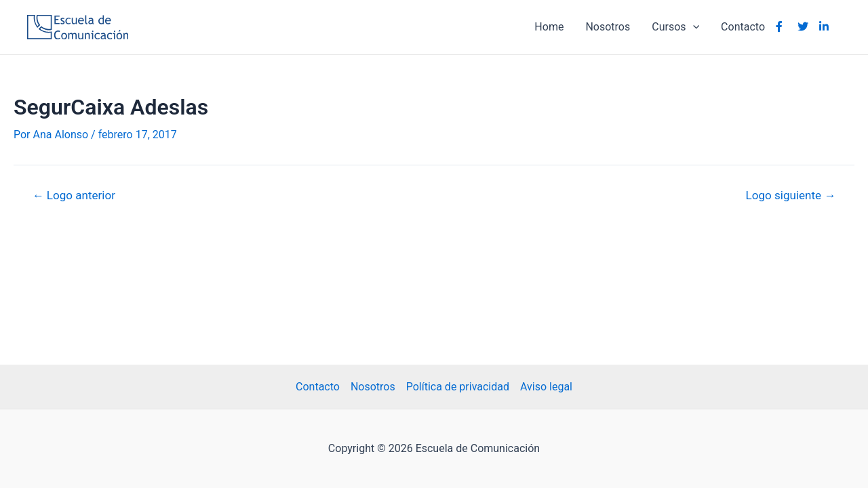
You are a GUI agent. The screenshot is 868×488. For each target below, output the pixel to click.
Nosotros (608, 27)
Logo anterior (74, 196)
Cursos (675, 27)
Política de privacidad (458, 387)
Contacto (743, 27)
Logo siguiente (791, 196)
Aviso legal (546, 387)
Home (549, 27)
